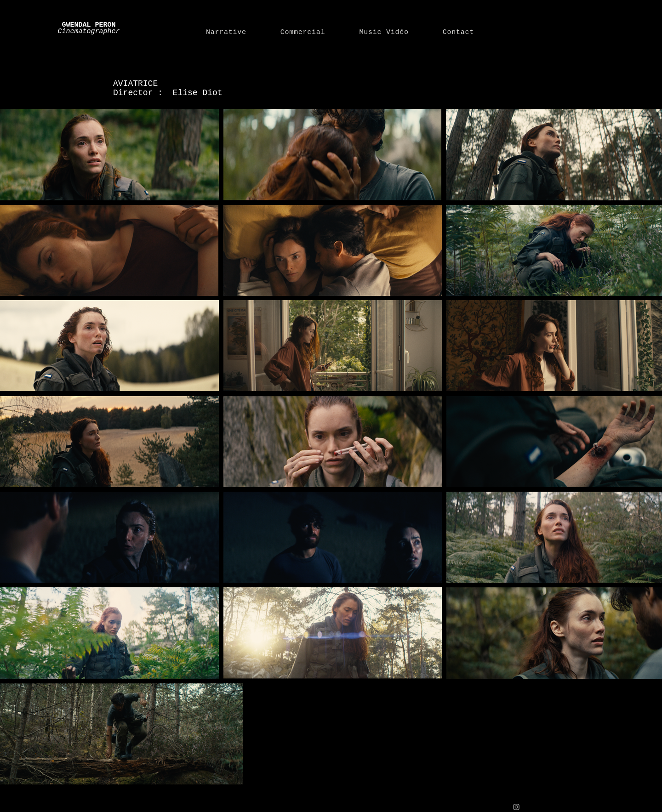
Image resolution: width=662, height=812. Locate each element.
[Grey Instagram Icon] (516, 807)
